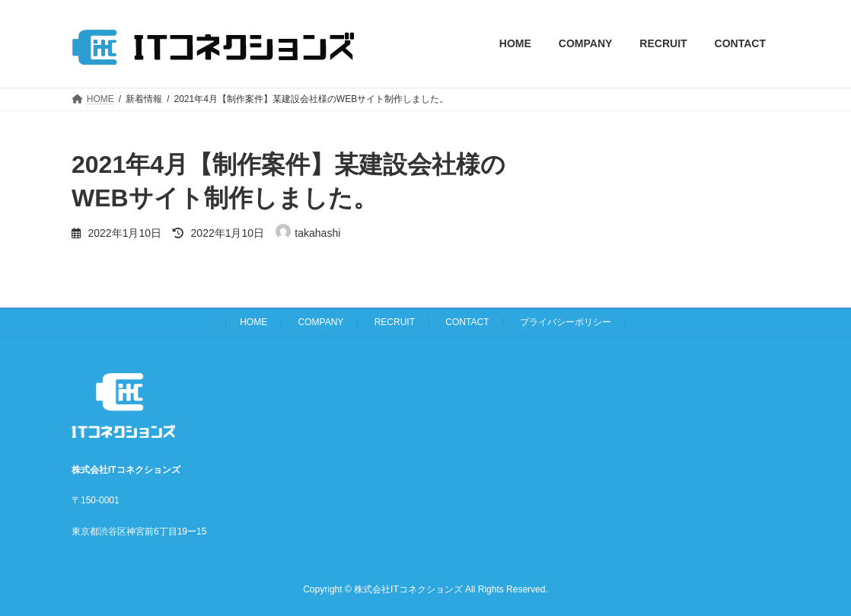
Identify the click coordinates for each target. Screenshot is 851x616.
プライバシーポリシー (566, 322)
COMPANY (321, 322)
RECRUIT (395, 322)
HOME (253, 322)
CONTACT (467, 322)
